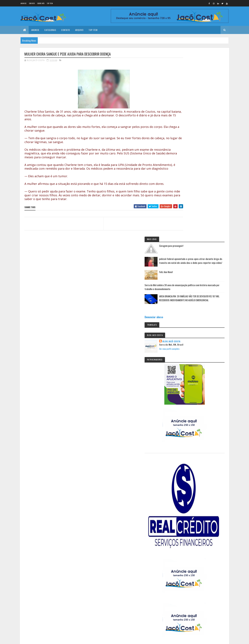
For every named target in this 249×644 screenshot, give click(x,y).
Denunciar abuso (188, 148)
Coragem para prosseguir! (205, 61)
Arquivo (79, 30)
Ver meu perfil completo (203, 180)
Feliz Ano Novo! (200, 93)
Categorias (50, 30)
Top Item (50, 3)
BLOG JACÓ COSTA (205, 173)
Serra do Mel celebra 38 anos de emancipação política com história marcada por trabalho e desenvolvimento (200, 110)
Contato (32, 3)
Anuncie (24, 3)
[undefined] (12, 597)
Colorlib (37, 578)
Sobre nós (41, 3)
